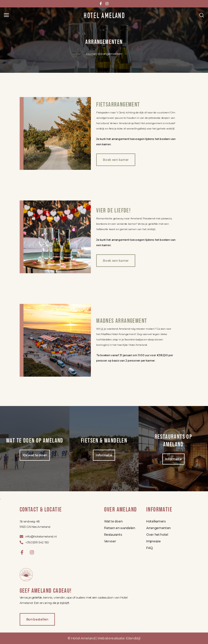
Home (91, 54)
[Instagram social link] (107, 4)
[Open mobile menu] (6, 15)
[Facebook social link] (101, 4)
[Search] (202, 15)
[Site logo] (104, 15)
